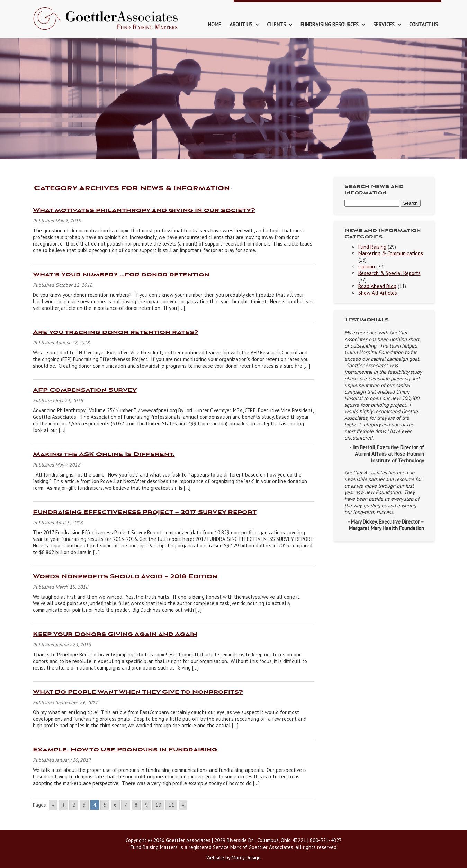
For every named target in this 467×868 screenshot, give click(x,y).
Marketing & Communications (391, 253)
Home (215, 24)
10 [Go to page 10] (158, 805)
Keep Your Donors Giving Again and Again (115, 634)
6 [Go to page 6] (115, 805)
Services (384, 24)
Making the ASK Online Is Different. (104, 455)
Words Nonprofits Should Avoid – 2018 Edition (125, 577)
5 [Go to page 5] (105, 805)
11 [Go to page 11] (171, 805)
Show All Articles (378, 293)
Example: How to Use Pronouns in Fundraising (125, 750)
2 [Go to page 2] (74, 805)
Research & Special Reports (389, 273)
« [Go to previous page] (53, 805)
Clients (276, 24)
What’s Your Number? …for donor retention (121, 275)
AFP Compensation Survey (85, 390)
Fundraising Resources (330, 24)
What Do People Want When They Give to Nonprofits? (138, 692)
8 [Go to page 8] (136, 805)
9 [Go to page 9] (146, 805)
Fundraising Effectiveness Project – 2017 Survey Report (145, 512)
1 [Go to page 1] (63, 805)
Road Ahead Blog (377, 286)
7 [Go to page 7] (126, 805)
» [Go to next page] (183, 805)
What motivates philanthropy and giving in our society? (144, 210)
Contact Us (424, 24)
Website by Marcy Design (234, 857)
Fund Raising (372, 247)
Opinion (367, 266)
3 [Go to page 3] (84, 805)
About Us (241, 24)
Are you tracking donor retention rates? (116, 333)
